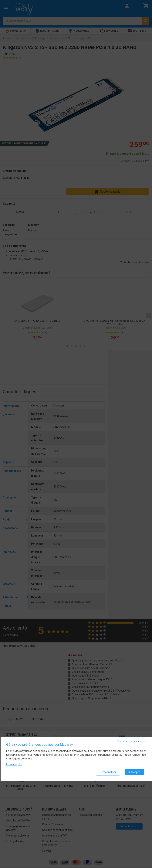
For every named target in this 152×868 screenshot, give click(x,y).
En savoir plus (14, 764)
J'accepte (134, 772)
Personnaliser (108, 772)
